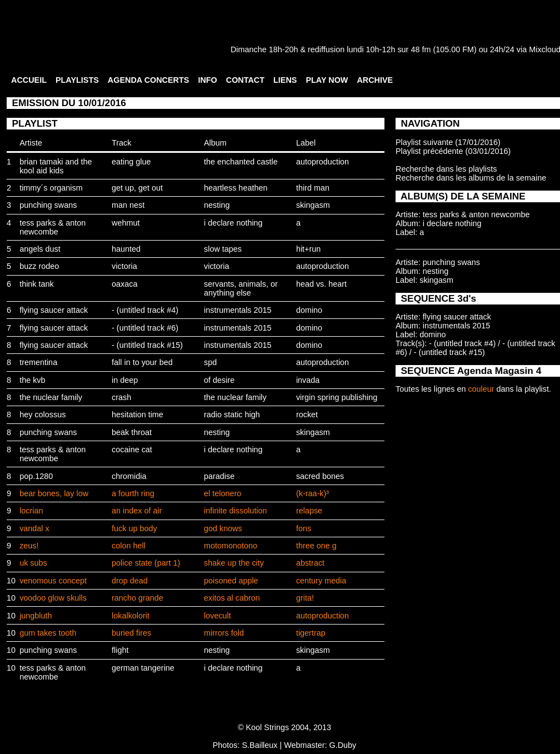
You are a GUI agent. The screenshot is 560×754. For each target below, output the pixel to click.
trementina (38, 362)
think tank (37, 284)
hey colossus (42, 415)
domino (309, 310)
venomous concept (53, 581)
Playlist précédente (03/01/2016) (453, 151)
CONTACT (245, 80)
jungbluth (36, 616)
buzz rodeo (39, 266)
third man (313, 188)
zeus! (29, 546)
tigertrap (311, 633)
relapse (309, 511)
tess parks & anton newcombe (52, 227)
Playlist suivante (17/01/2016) (448, 142)
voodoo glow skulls (53, 598)
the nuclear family (51, 397)
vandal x (34, 528)
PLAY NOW (327, 80)
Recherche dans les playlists (446, 169)
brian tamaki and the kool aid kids (56, 166)
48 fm (421, 49)
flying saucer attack (54, 310)
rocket (307, 415)
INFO (207, 80)
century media (321, 581)
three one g (316, 546)
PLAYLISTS (77, 80)
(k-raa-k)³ (312, 493)
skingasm (313, 205)
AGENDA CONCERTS (149, 80)
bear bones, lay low (54, 493)
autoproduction (322, 162)
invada (308, 380)
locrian (31, 511)
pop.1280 (36, 476)
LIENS (285, 80)
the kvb (32, 380)
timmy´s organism (51, 188)
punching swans (48, 205)
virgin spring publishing (337, 397)
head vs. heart (321, 284)
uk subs (33, 563)
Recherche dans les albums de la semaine (471, 178)
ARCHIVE (375, 80)
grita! (305, 598)
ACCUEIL (29, 80)
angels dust (40, 249)
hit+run (308, 249)
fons (304, 528)
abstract (310, 563)
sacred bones (320, 476)
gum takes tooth (48, 633)
